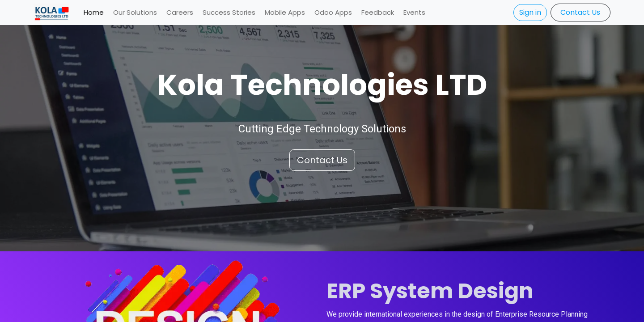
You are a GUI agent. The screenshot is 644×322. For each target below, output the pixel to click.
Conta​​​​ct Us (322, 160)
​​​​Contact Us (580, 12)
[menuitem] (94, 13)
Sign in (530, 12)
